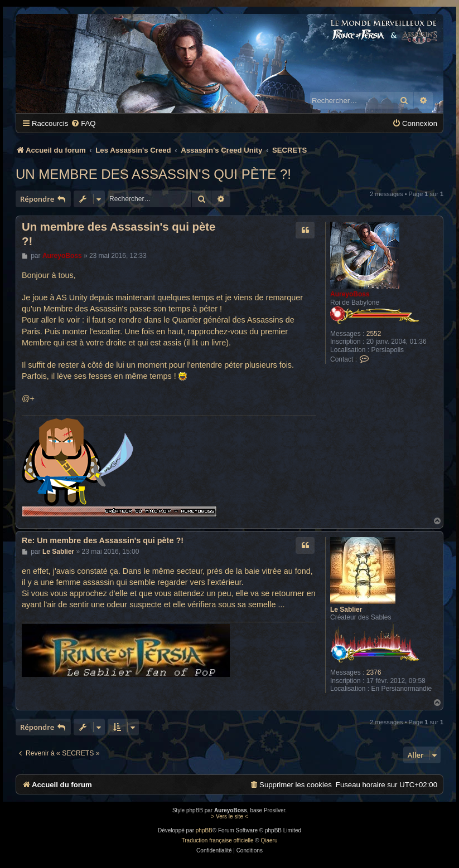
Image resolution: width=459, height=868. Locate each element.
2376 (374, 672)
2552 (374, 334)
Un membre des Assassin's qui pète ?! (153, 174)
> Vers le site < (229, 816)
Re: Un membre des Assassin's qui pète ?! (103, 540)
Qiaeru (269, 840)
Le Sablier (346, 609)
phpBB (204, 830)
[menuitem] (83, 123)
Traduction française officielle (218, 840)
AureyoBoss (350, 294)
